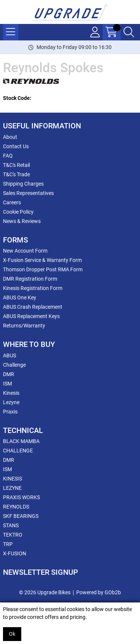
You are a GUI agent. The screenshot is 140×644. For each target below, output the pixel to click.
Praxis (10, 412)
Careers (12, 202)
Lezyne (11, 402)
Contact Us (16, 146)
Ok (12, 634)
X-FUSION (15, 553)
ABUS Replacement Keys (31, 316)
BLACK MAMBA (21, 441)
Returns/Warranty (24, 326)
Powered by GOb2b (99, 592)
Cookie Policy (18, 212)
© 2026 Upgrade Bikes (45, 592)
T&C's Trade (16, 174)
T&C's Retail (16, 165)
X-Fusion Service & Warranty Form (42, 260)
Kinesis (11, 393)
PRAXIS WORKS (21, 497)
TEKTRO (13, 535)
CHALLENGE (18, 451)
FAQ (8, 156)
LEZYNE (12, 488)
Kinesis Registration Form (33, 288)
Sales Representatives (28, 193)
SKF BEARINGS (21, 516)
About (10, 137)
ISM (7, 384)
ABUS (10, 355)
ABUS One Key (20, 297)
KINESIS (13, 479)
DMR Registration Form (30, 279)
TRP (8, 544)
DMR (9, 374)
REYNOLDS (16, 507)
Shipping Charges (23, 184)
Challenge (14, 365)
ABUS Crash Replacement (33, 307)
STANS (11, 525)
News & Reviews (22, 221)
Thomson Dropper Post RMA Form (43, 269)
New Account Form (25, 251)
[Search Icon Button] (129, 32)
